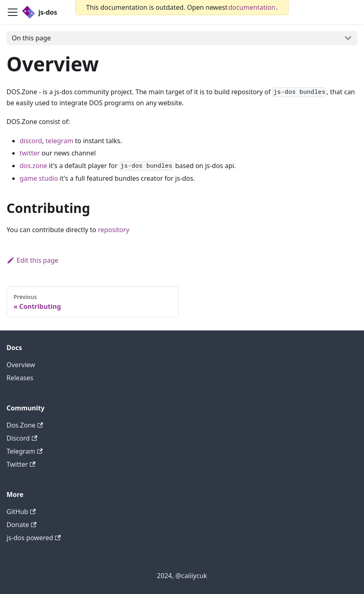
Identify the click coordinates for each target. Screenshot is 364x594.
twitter (30, 153)
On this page (31, 38)
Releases (20, 378)
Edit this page (32, 260)
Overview (21, 365)
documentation (252, 7)
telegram (60, 141)
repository (114, 230)
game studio (39, 178)
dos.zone (33, 166)
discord (31, 141)
